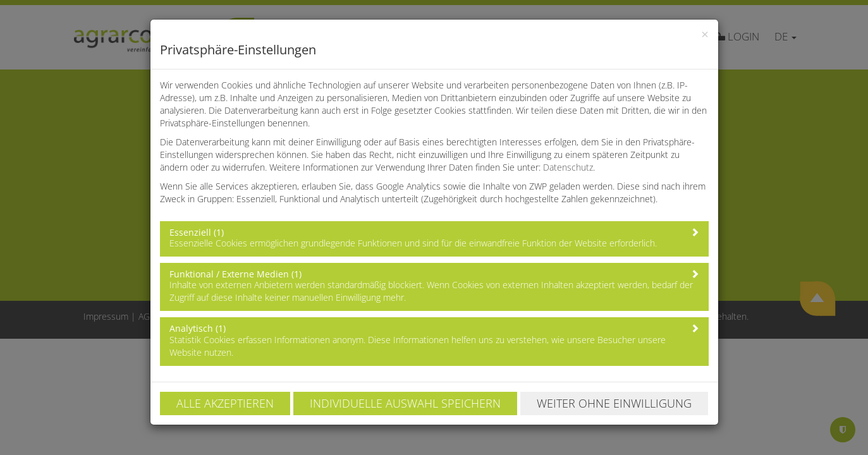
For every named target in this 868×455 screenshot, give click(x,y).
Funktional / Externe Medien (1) (235, 274)
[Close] (705, 34)
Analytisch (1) (198, 328)
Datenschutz (568, 167)
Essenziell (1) (197, 232)
